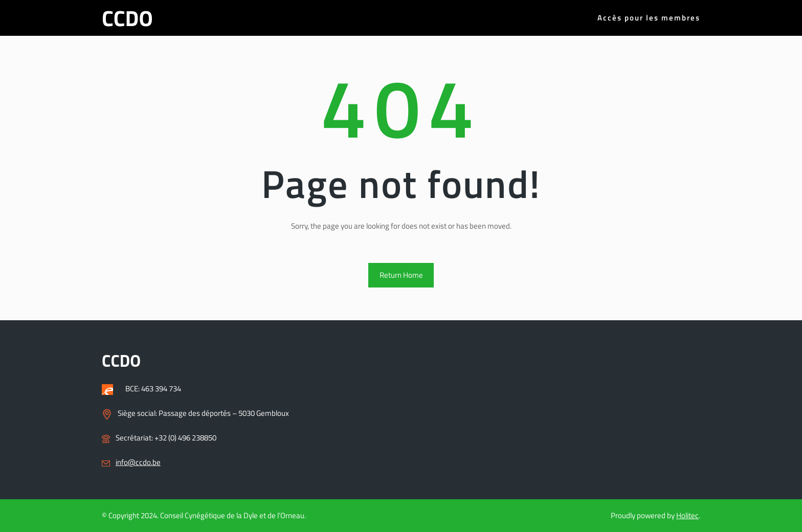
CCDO (127, 18)
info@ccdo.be (138, 462)
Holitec (687, 515)
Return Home (401, 275)
